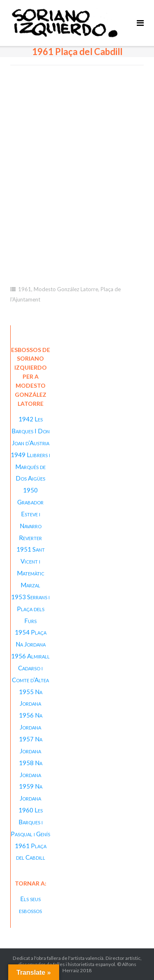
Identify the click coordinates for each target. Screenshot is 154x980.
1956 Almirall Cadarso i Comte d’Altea (30, 668)
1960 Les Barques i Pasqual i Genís (30, 822)
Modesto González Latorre (66, 289)
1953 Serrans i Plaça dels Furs (30, 609)
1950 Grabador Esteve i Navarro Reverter (30, 514)
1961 (25, 289)
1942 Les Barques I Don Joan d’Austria (31, 431)
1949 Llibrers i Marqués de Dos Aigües (30, 467)
